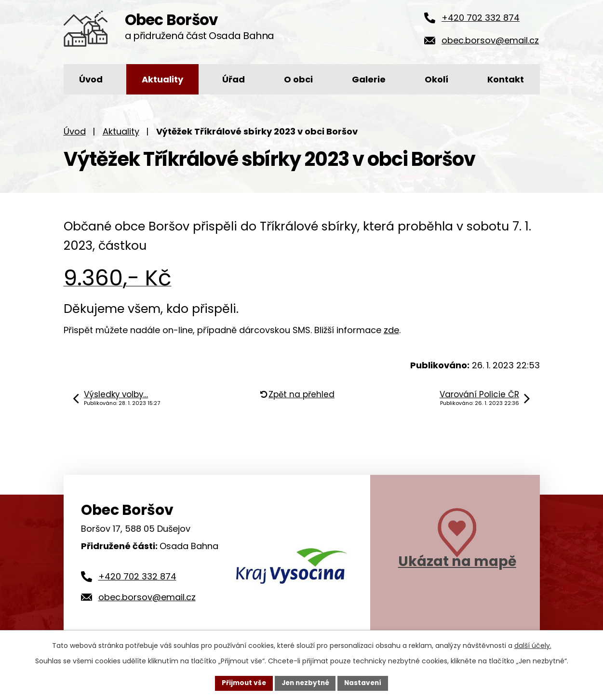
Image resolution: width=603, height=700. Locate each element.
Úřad (234, 79)
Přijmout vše (242, 683)
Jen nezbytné (305, 683)
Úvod (91, 79)
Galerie (369, 79)
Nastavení (365, 683)
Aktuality (162, 79)
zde (391, 330)
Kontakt (506, 79)
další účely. (533, 645)
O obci (298, 79)
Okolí (436, 79)
